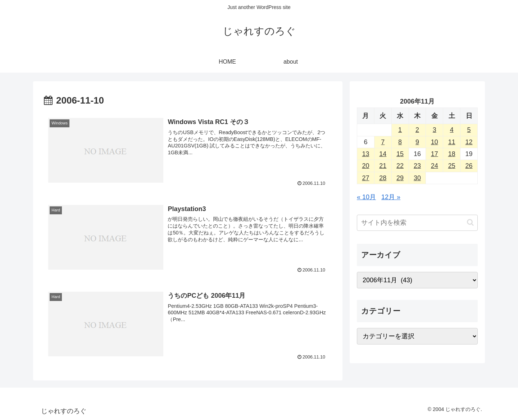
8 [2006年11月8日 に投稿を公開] (400, 142)
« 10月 (366, 197)
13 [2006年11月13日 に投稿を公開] (365, 154)
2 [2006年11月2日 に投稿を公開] (417, 130)
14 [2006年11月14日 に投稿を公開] (383, 154)
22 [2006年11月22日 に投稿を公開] (400, 166)
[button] (470, 222)
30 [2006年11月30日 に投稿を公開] (417, 178)
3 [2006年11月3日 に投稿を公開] (435, 130)
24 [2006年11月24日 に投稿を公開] (435, 166)
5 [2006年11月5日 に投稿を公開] (469, 130)
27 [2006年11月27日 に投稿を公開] (365, 178)
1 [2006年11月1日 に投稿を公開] (400, 130)
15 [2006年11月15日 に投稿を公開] (400, 154)
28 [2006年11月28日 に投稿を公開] (383, 178)
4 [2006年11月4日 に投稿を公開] (452, 130)
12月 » (391, 197)
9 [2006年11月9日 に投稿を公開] (417, 142)
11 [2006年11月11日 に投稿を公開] (452, 142)
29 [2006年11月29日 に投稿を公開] (400, 178)
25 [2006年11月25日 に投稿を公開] (452, 166)
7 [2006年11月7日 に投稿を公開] (383, 142)
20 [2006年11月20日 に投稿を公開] (365, 166)
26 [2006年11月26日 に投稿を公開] (469, 166)
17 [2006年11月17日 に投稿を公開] (435, 154)
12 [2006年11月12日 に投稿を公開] (469, 142)
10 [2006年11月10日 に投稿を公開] (435, 142)
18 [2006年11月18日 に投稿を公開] (452, 154)
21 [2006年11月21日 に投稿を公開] (383, 166)
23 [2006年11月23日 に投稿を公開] (417, 166)
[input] (417, 223)
